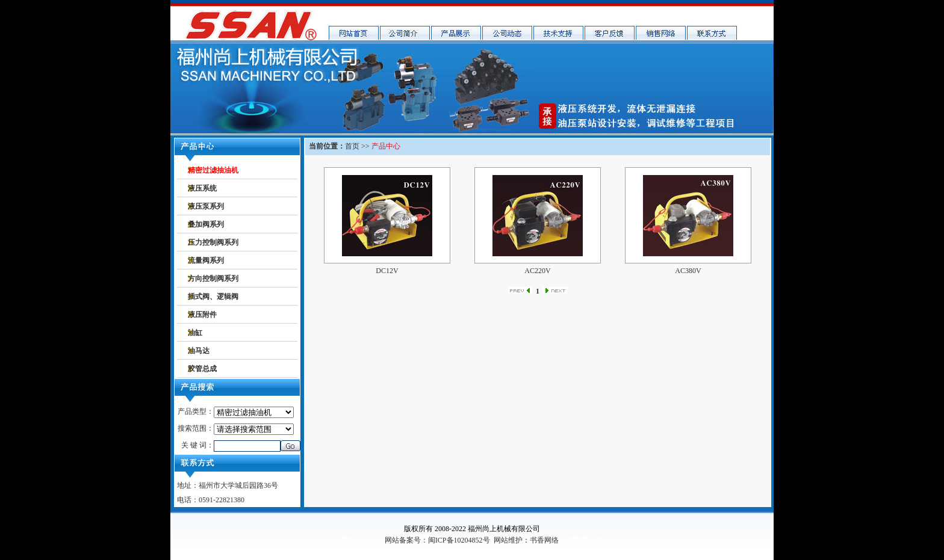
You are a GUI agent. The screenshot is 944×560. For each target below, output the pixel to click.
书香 (347, 540)
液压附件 (202, 315)
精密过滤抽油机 (213, 170)
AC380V (688, 271)
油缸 (195, 333)
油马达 (199, 351)
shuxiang (369, 540)
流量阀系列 (206, 260)
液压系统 (202, 188)
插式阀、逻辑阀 (213, 297)
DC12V (387, 271)
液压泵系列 (206, 206)
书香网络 (544, 540)
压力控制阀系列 (213, 242)
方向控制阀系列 (213, 278)
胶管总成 (202, 369)
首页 (352, 146)
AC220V (537, 271)
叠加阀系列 (206, 224)
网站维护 (508, 540)
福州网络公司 (582, 540)
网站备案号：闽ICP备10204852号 (437, 540)
